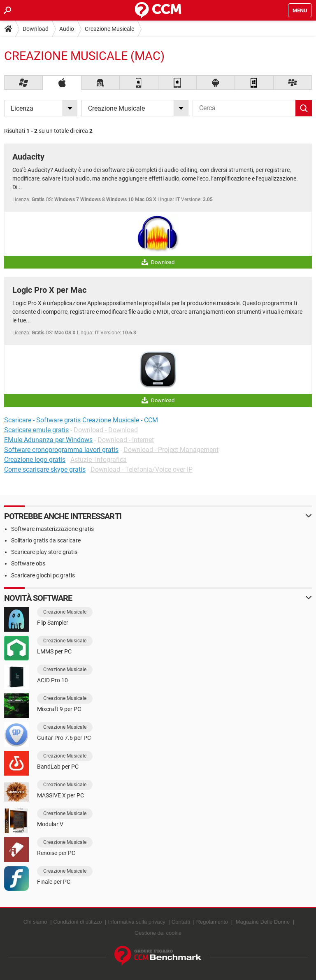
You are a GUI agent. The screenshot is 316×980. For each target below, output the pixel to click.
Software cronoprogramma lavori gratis (61, 450)
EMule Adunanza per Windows (48, 440)
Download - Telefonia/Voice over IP (142, 469)
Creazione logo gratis (35, 460)
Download (36, 29)
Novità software (38, 598)
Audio (67, 29)
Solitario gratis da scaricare (46, 540)
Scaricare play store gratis (44, 552)
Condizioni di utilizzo (78, 922)
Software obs (28, 563)
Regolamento (212, 922)
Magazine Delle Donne (263, 922)
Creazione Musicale (109, 29)
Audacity (28, 157)
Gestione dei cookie (158, 933)
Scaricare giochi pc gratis (43, 575)
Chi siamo (35, 922)
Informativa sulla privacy (136, 922)
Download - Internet (126, 440)
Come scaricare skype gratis (45, 469)
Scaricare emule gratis (36, 430)
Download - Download (106, 430)
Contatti (181, 922)
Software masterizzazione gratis (52, 529)
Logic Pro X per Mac (49, 290)
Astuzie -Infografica (99, 460)
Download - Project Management (171, 450)
